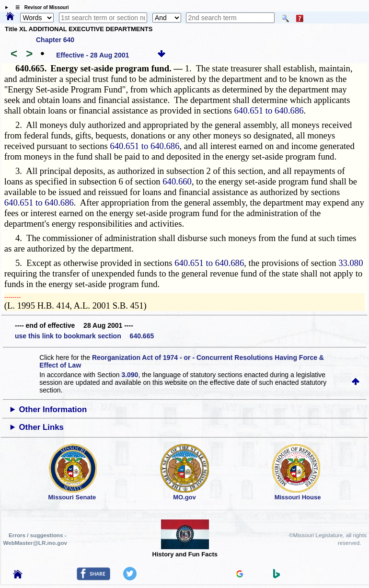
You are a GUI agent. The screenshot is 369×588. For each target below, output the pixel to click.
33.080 (351, 263)
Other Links (41, 427)
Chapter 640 (55, 40)
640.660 (177, 181)
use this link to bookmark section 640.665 (84, 336)
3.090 (130, 375)
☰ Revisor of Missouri (40, 7)
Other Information (53, 409)
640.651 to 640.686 (269, 110)
